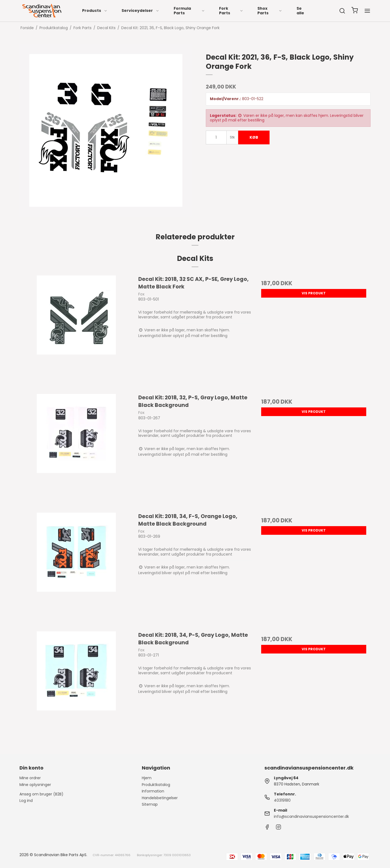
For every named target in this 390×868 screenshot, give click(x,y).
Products (95, 11)
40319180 (282, 800)
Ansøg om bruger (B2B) (41, 794)
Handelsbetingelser (160, 798)
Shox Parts (270, 11)
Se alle (300, 11)
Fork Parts (231, 11)
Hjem (147, 778)
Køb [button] (254, 137)
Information (153, 791)
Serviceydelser (140, 11)
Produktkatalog (156, 785)
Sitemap (150, 804)
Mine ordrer (30, 778)
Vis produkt (314, 293)
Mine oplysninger (35, 785)
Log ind (26, 801)
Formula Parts (189, 11)
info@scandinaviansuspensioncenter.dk (311, 816)
